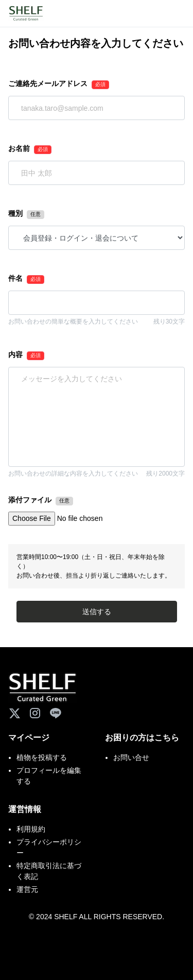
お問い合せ (131, 757)
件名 (15, 278)
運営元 (27, 889)
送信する (97, 612)
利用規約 (31, 829)
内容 (15, 354)
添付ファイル (30, 500)
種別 (15, 213)
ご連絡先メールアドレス (48, 83)
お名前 (19, 148)
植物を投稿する (42, 757)
